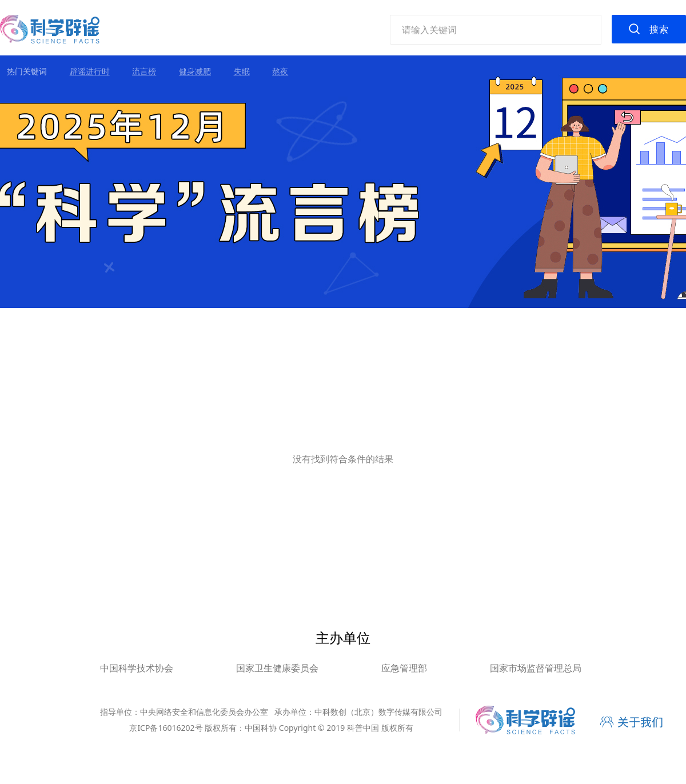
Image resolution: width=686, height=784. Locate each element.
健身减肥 (195, 71)
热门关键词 (27, 71)
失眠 (242, 71)
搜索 (659, 29)
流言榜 (144, 71)
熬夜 (280, 71)
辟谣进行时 (90, 71)
